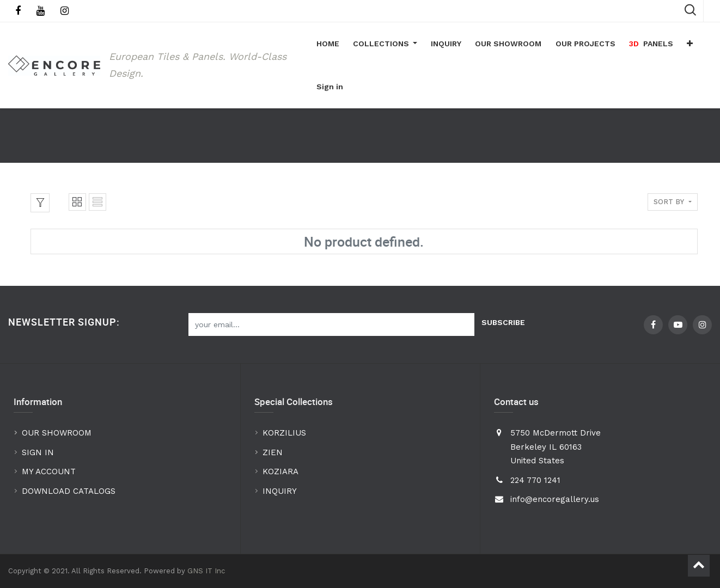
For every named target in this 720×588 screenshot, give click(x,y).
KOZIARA (280, 472)
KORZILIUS (284, 433)
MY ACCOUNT (50, 472)
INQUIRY (280, 491)
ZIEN (273, 452)
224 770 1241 (535, 480)
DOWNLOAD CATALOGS (70, 491)
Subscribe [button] (503, 322)
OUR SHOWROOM (57, 433)
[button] (688, 44)
